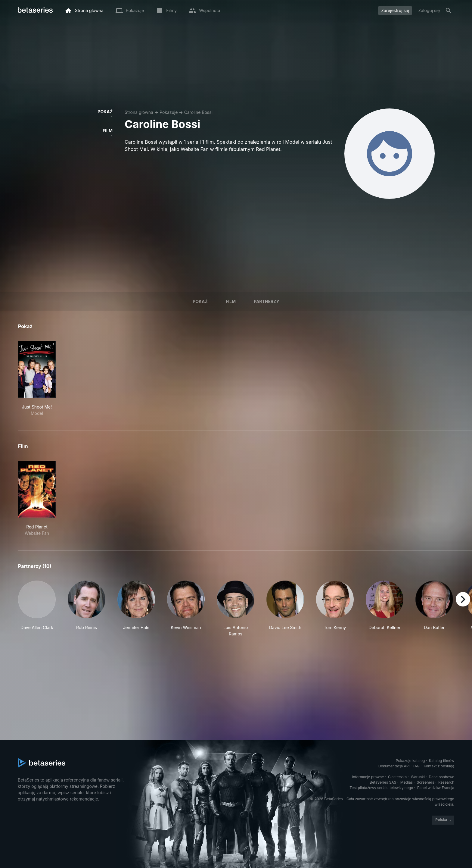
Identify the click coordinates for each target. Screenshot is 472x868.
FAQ (416, 766)
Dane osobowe (441, 777)
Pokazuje (169, 112)
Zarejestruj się (395, 10)
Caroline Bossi (198, 112)
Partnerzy (267, 301)
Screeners (426, 782)
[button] (37, 609)
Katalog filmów (442, 761)
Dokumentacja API (394, 766)
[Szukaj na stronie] (449, 11)
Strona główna (139, 112)
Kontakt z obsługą (439, 766)
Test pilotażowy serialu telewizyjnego (381, 788)
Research (446, 782)
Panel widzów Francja (436, 788)
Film (231, 301)
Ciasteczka (397, 777)
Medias (407, 782)
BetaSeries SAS (383, 782)
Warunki (418, 777)
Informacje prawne (368, 777)
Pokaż (200, 301)
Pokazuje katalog (410, 761)
